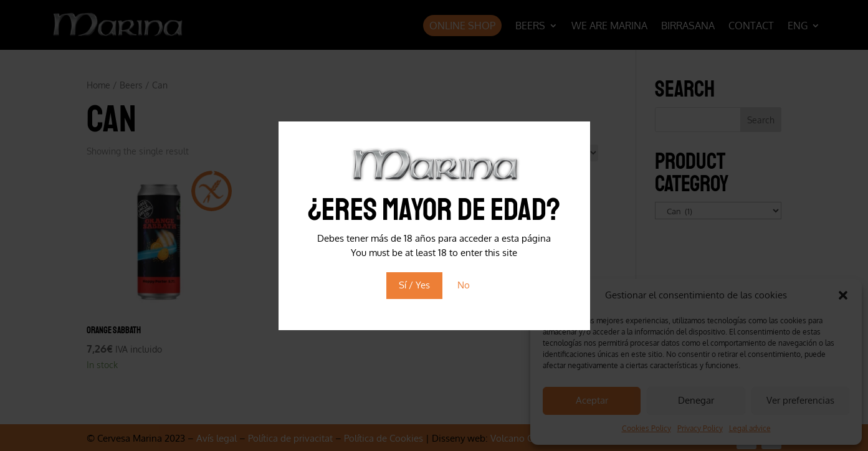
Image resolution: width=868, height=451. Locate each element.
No (464, 285)
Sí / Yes (414, 285)
